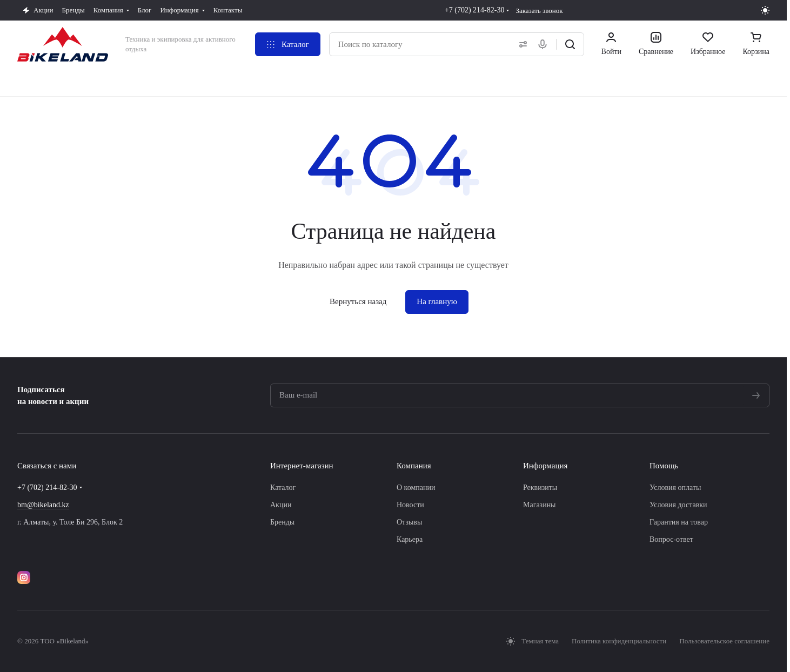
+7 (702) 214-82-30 (475, 10)
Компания (414, 466)
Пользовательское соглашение (724, 641)
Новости (410, 505)
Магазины (540, 505)
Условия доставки (678, 505)
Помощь (664, 466)
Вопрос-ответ (671, 539)
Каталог (283, 488)
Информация (545, 466)
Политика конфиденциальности (619, 641)
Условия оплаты (675, 488)
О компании (416, 488)
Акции (281, 505)
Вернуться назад (358, 301)
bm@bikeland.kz (43, 505)
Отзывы (409, 522)
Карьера (410, 539)
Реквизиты (540, 488)
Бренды (282, 522)
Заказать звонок (539, 11)
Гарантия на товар (679, 522)
